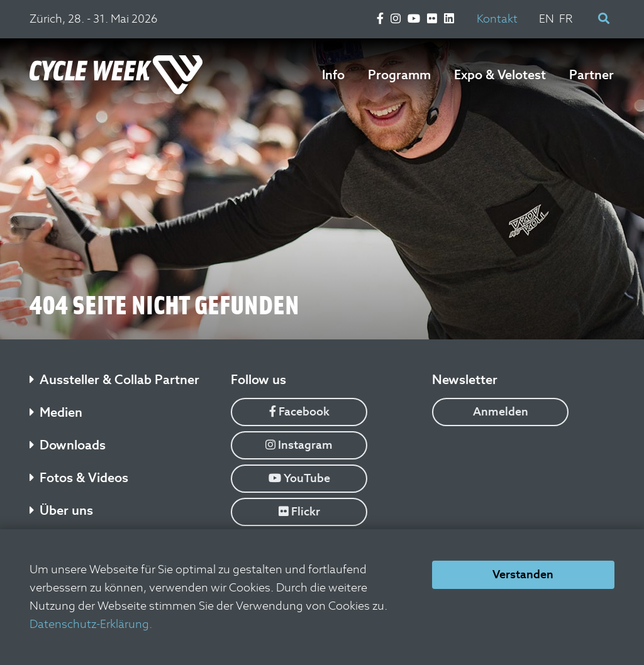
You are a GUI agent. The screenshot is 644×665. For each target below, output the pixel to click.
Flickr (299, 511)
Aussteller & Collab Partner (114, 380)
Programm (399, 75)
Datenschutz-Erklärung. (91, 624)
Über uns (61, 510)
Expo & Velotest (500, 75)
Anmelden (501, 411)
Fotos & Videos (79, 478)
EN (547, 19)
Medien (56, 412)
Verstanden (523, 574)
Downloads (68, 445)
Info (333, 75)
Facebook (299, 411)
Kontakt (497, 19)
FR (566, 19)
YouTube (299, 478)
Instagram (299, 445)
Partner (591, 75)
